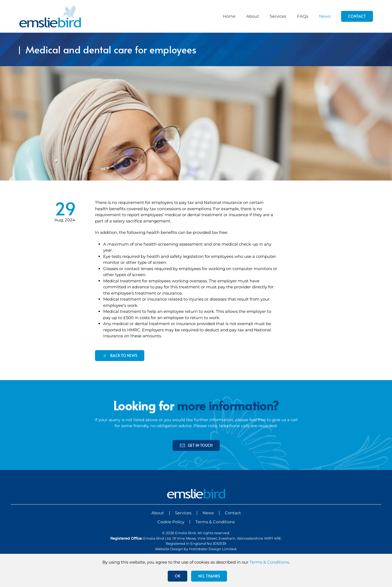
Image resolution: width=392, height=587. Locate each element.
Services (278, 16)
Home (229, 16)
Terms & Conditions (215, 522)
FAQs (303, 16)
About (253, 16)
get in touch (196, 445)
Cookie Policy (171, 522)
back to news (120, 356)
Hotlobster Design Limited (213, 549)
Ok (177, 576)
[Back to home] (50, 16)
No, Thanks (209, 576)
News (325, 16)
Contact (357, 16)
